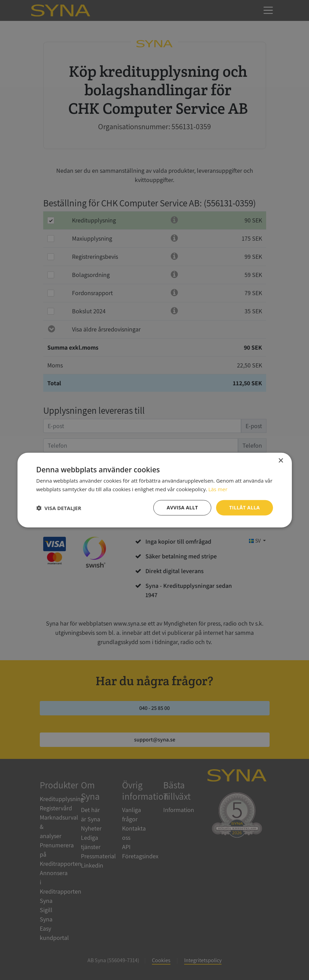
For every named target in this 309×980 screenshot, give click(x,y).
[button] (59, 508)
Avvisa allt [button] (182, 507)
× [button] (281, 461)
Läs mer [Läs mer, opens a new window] (218, 489)
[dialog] (154, 490)
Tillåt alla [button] (245, 507)
